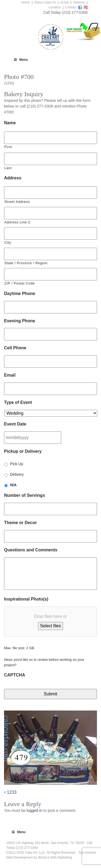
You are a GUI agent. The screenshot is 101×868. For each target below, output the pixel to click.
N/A (13, 485)
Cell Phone (15, 348)
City (8, 242)
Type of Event (18, 402)
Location (55, 7)
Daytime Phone (20, 294)
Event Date (15, 424)
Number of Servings (25, 495)
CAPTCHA (15, 675)
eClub (65, 2)
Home (26, 2)
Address (13, 178)
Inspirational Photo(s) (26, 599)
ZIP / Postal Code (20, 283)
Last (8, 168)
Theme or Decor (20, 523)
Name (10, 123)
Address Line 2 (17, 222)
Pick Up (16, 464)
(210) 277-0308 (75, 12)
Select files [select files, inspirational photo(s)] (50, 626)
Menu (20, 60)
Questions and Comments (31, 550)
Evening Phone (20, 321)
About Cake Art (45, 2)
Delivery (79, 2)
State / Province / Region (26, 263)
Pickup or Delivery (23, 451)
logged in (34, 810)
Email (10, 375)
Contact (71, 7)
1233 (10, 792)
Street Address (17, 202)
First (8, 147)
